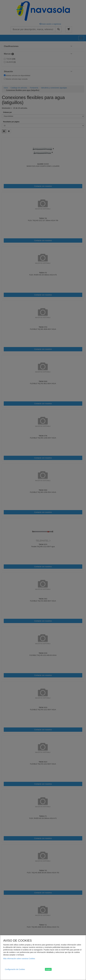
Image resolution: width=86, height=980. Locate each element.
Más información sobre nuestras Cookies (19, 959)
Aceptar (48, 969)
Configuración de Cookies (15, 969)
